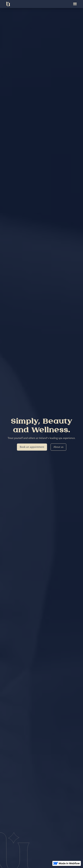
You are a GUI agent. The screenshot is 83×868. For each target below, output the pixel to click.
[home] (8, 4)
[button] (75, 4)
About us (58, 447)
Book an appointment (32, 447)
